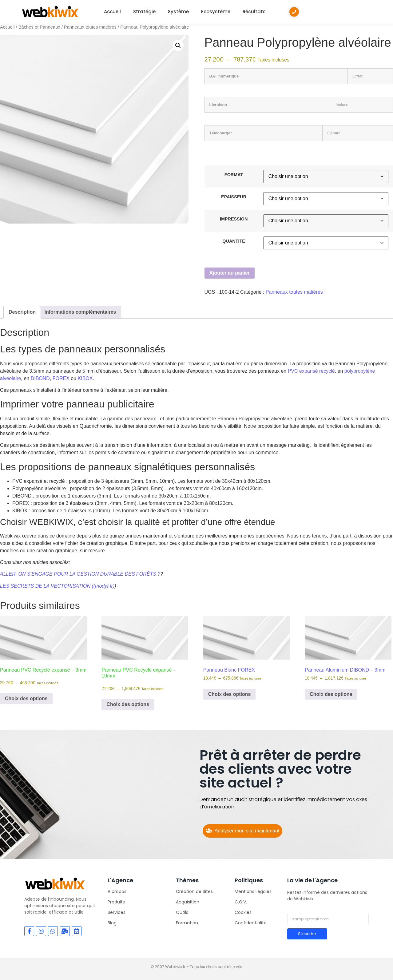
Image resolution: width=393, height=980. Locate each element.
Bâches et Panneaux (39, 27)
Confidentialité (251, 923)
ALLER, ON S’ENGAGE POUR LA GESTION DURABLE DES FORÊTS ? (80, 574)
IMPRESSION (234, 219)
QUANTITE (234, 241)
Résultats (254, 12)
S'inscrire (307, 934)
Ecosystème (216, 12)
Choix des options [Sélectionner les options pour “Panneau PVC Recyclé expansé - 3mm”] (26, 698)
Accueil (112, 12)
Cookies (243, 912)
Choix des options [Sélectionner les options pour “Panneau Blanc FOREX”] (230, 694)
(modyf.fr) (104, 586)
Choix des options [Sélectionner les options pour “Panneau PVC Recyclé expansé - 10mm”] (128, 704)
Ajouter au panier (230, 273)
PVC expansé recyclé (311, 371)
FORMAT (234, 175)
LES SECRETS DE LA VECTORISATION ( (47, 586)
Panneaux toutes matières (90, 27)
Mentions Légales (253, 891)
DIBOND (40, 378)
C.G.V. (241, 902)
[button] (178, 46)
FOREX (61, 378)
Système (178, 12)
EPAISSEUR (234, 197)
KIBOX (85, 378)
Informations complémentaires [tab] (80, 312)
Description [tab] (22, 312)
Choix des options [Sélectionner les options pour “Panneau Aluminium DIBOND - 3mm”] (331, 694)
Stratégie (144, 12)
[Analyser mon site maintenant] (242, 831)
